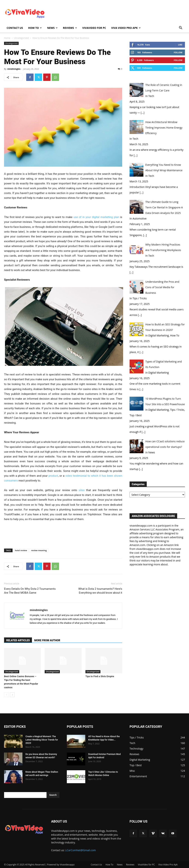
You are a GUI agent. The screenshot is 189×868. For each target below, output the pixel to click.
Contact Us (15, 28)
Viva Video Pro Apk (126, 28)
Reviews (70, 28)
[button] (181, 28)
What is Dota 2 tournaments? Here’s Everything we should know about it (100, 591)
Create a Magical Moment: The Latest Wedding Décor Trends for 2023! (42, 740)
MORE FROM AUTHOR (47, 640)
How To (35, 28)
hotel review (21, 550)
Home (7, 38)
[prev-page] (6, 695)
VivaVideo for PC (94, 28)
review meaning (39, 550)
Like (180, 45)
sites (81, 490)
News (52, 28)
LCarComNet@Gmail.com (81, 850)
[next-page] (12, 695)
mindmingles (14, 69)
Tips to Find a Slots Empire (100, 676)
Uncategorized (21, 38)
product (53, 476)
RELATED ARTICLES (18, 640)
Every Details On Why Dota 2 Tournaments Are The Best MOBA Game (30, 591)
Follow (178, 52)
